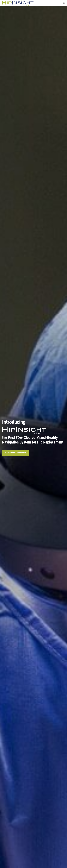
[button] (64, 3)
